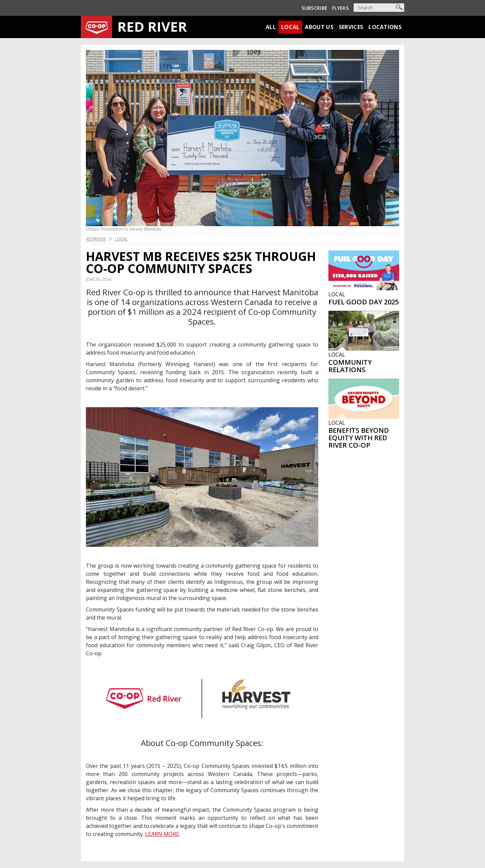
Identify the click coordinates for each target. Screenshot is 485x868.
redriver (96, 239)
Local (290, 27)
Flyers (340, 8)
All (271, 27)
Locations (385, 27)
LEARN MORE (162, 834)
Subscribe (314, 8)
